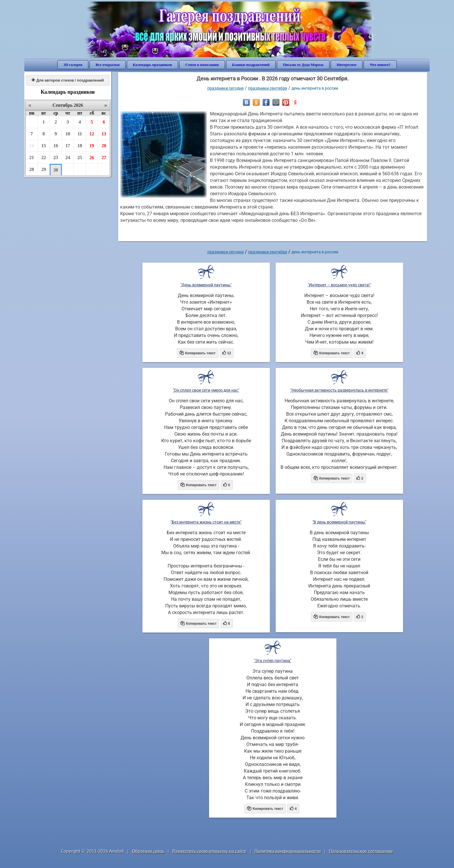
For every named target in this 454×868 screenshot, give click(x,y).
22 (44, 157)
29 (44, 169)
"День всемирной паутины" (206, 285)
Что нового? (380, 65)
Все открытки (108, 65)
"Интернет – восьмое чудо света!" (339, 285)
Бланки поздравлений (251, 65)
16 (56, 146)
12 (92, 134)
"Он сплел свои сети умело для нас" (206, 390)
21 (32, 157)
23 (56, 157)
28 (32, 169)
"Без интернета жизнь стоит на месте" (206, 522)
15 (44, 146)
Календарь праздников (152, 65)
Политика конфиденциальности (288, 851)
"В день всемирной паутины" (339, 522)
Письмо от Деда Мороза (303, 65)
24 (68, 157)
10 (68, 134)
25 (80, 157)
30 (56, 170)
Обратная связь (148, 851)
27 (104, 157)
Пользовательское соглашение (361, 851)
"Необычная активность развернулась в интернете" (339, 390)
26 (92, 157)
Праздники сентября (268, 88)
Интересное (347, 65)
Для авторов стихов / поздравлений (68, 80)
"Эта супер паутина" (273, 661)
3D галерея (73, 65)
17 (68, 146)
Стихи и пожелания (202, 65)
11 (80, 134)
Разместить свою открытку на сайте (209, 851)
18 (80, 146)
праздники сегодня (226, 88)
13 (104, 134)
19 (92, 146)
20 (104, 146)
